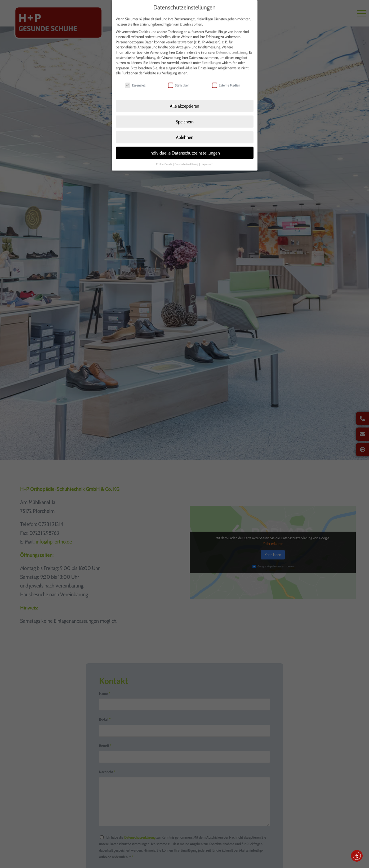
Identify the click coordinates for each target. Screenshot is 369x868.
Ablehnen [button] (185, 129)
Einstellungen (211, 55)
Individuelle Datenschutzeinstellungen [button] (185, 145)
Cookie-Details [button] (164, 156)
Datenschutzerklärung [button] (187, 156)
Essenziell (135, 77)
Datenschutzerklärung (232, 44)
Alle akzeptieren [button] (184, 98)
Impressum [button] (207, 156)
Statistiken (179, 77)
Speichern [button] (185, 114)
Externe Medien (226, 77)
